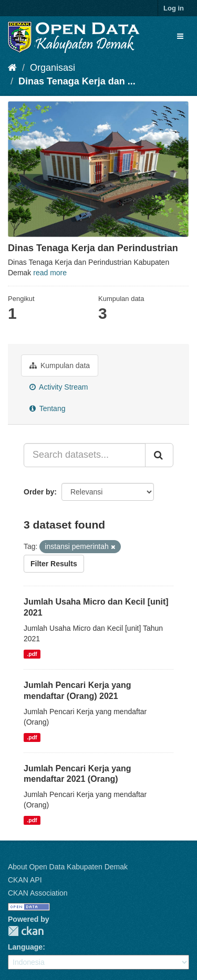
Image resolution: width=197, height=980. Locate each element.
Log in (174, 8)
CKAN (26, 931)
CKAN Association (38, 893)
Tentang (47, 408)
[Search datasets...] (85, 455)
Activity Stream (59, 387)
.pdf (32, 654)
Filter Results (54, 564)
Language (25, 947)
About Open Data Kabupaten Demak (68, 867)
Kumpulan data (60, 365)
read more (50, 273)
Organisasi (53, 68)
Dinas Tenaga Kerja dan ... (77, 81)
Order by (39, 492)
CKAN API (25, 880)
